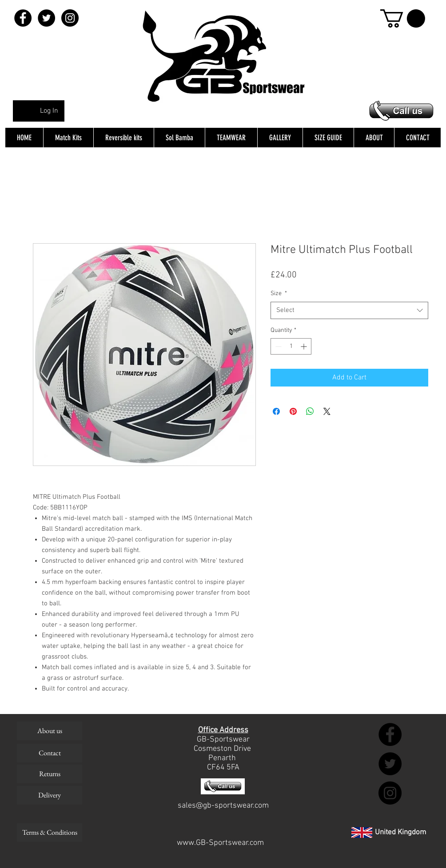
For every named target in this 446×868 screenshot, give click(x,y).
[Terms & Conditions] (50, 832)
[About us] (50, 731)
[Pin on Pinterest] (293, 411)
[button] (403, 18)
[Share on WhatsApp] (310, 411)
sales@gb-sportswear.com (223, 806)
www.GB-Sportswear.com (220, 843)
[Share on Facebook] (276, 411)
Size (279, 294)
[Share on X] (327, 411)
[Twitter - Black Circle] (46, 18)
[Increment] (305, 346)
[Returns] (50, 774)
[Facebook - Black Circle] (23, 18)
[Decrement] (277, 346)
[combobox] (349, 310)
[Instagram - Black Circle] (70, 18)
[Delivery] (50, 795)
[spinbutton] (291, 346)
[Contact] (50, 753)
